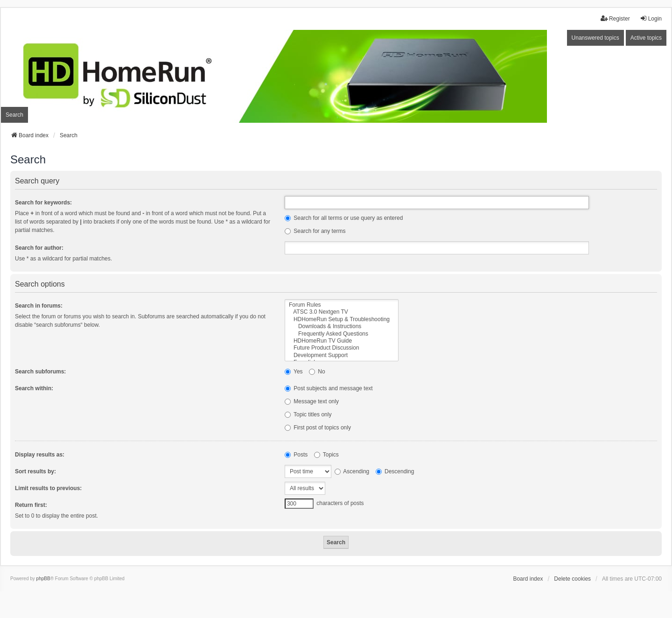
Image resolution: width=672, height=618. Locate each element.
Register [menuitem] (615, 18)
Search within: (34, 388)
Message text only (312, 401)
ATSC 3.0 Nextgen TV (342, 312)
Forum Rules (342, 305)
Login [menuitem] (651, 18)
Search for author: (39, 248)
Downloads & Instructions (342, 327)
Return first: (31, 505)
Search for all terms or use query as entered (344, 218)
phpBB (43, 579)
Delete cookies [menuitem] (572, 579)
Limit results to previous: (48, 488)
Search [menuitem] (14, 115)
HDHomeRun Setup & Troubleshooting (342, 320)
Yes (294, 372)
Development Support (342, 355)
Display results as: (40, 455)
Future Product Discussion (342, 348)
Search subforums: (40, 372)
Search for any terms (315, 231)
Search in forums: (39, 306)
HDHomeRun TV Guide (342, 341)
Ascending (352, 471)
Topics (326, 455)
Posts (296, 455)
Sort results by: (35, 471)
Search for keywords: (43, 203)
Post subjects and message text (329, 388)
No (317, 372)
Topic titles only (308, 414)
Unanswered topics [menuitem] (595, 38)
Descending (395, 471)
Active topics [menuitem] (646, 38)
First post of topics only (318, 428)
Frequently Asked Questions (342, 334)
